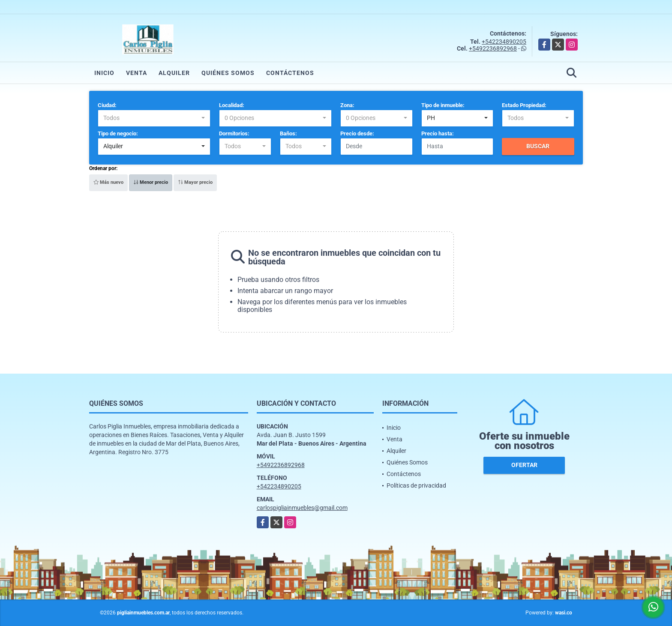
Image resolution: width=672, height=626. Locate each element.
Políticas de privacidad (416, 485)
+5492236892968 (493, 48)
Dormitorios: (234, 133)
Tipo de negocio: (118, 133)
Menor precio (151, 182)
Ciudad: (107, 105)
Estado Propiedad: (524, 105)
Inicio (104, 73)
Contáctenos (290, 73)
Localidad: (232, 105)
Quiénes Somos (228, 73)
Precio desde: (357, 133)
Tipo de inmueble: (443, 105)
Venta (136, 73)
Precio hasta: (438, 133)
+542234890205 (504, 42)
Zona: (347, 105)
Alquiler (174, 73)
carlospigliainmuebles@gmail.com (302, 508)
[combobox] (154, 118)
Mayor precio (195, 182)
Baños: (288, 133)
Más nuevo (108, 182)
